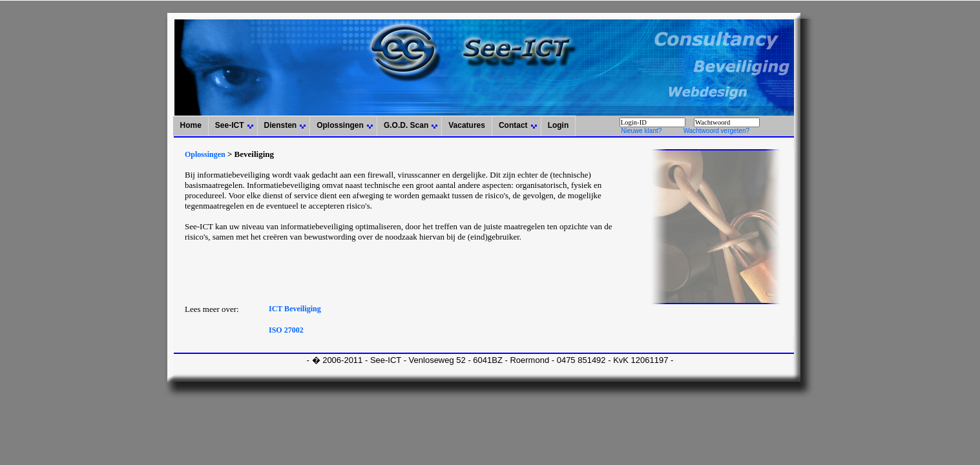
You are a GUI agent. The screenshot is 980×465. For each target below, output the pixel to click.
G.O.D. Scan (406, 125)
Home (190, 125)
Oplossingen (340, 125)
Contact (513, 125)
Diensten (281, 125)
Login (558, 125)
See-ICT (230, 125)
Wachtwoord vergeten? (716, 131)
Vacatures (467, 125)
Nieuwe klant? (641, 131)
